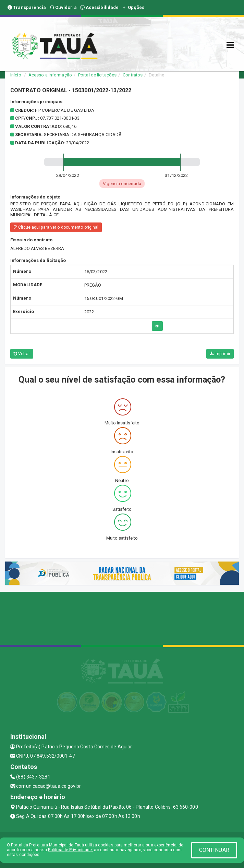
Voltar (22, 354)
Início (16, 75)
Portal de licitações (97, 75)
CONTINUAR (214, 850)
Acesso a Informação (50, 75)
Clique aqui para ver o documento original (56, 227)
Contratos (133, 75)
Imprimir (220, 354)
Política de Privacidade (70, 850)
